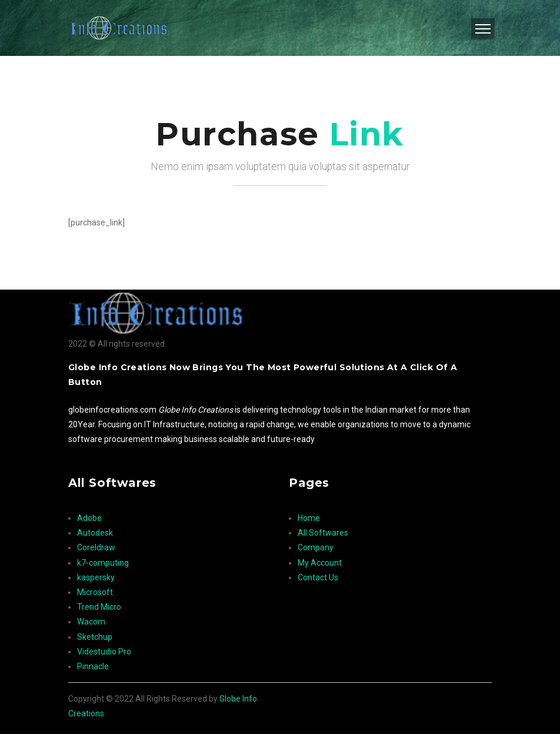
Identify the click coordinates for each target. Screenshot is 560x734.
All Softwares (323, 533)
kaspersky (96, 577)
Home (309, 518)
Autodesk (95, 533)
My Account (320, 563)
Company (316, 547)
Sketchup (95, 637)
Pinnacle (93, 666)
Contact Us (318, 577)
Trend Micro (99, 607)
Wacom (91, 622)
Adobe (89, 518)
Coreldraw (96, 547)
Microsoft (95, 592)
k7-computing (103, 563)
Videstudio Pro (104, 652)
